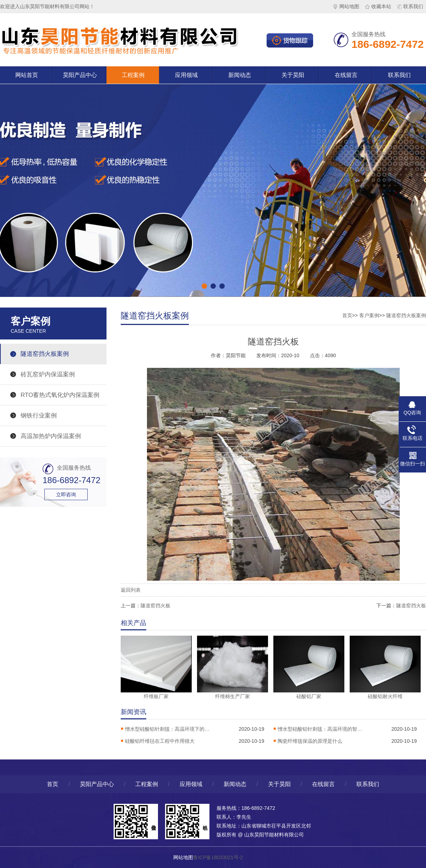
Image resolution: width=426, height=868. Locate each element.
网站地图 (346, 6)
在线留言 (346, 75)
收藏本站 (378, 6)
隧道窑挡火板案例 (45, 354)
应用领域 (186, 75)
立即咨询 (66, 494)
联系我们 (410, 6)
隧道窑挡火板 (155, 606)
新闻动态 (240, 75)
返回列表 (131, 590)
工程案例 (133, 75)
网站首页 (27, 75)
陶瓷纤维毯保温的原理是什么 (310, 741)
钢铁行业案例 (39, 416)
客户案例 (369, 315)
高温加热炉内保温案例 (51, 436)
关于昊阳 (293, 75)
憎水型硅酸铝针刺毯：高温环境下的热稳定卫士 (168, 729)
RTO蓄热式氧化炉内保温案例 (60, 395)
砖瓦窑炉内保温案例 (48, 374)
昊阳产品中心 (80, 75)
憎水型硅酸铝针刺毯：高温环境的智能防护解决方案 (320, 729)
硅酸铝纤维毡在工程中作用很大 (160, 741)
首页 (347, 315)
